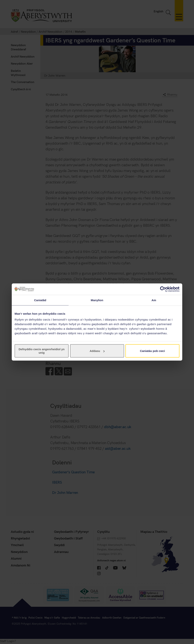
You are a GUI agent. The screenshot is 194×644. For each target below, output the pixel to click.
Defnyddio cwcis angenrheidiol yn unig (42, 351)
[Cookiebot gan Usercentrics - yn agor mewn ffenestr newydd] (163, 289)
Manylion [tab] (97, 300)
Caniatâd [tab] (40, 300)
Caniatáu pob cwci (153, 351)
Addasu (97, 351)
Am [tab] (154, 300)
